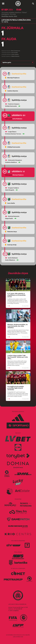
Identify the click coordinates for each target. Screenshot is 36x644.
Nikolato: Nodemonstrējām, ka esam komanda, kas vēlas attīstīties (17, 326)
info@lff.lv (16, 610)
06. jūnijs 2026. (18, 306)
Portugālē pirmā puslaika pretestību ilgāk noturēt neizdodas (16, 388)
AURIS (22, 637)
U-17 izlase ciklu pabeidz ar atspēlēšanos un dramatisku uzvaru (16, 295)
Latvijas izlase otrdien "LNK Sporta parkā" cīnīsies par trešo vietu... (18, 357)
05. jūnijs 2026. (18, 399)
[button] (18, 62)
